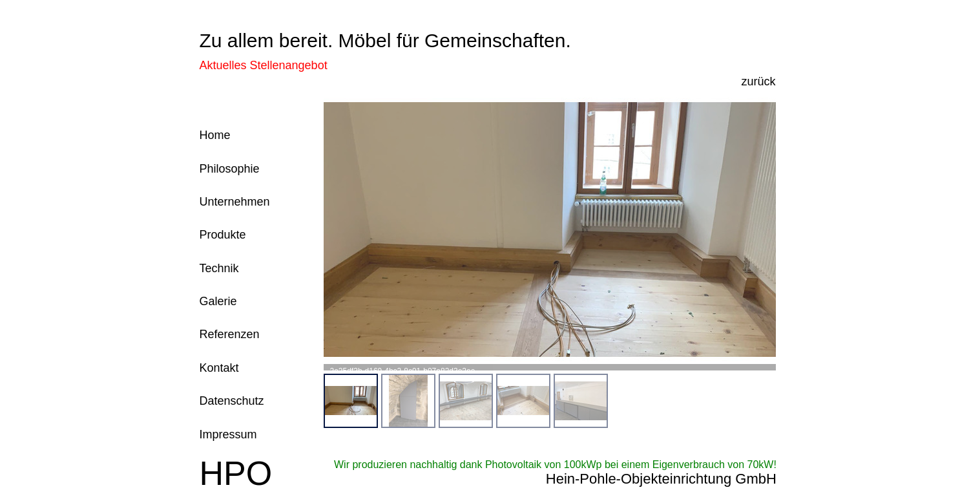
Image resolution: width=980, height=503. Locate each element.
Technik (219, 268)
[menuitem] (351, 401)
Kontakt (219, 368)
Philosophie (230, 169)
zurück (758, 81)
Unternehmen (235, 202)
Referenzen (230, 334)
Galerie (218, 301)
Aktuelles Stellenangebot (264, 65)
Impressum (228, 434)
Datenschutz (232, 401)
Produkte (223, 235)
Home (215, 135)
